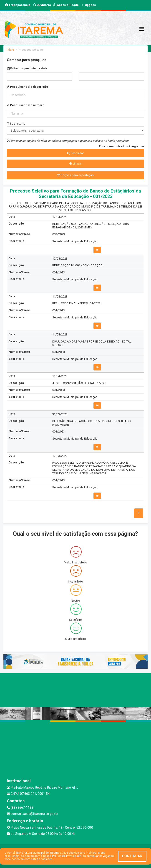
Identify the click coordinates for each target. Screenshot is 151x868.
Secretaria (16, 124)
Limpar (76, 164)
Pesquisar (75, 153)
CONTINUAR (132, 856)
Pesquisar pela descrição (27, 87)
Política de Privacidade (67, 856)
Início (10, 50)
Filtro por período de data (27, 68)
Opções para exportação (75, 175)
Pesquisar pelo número (26, 105)
